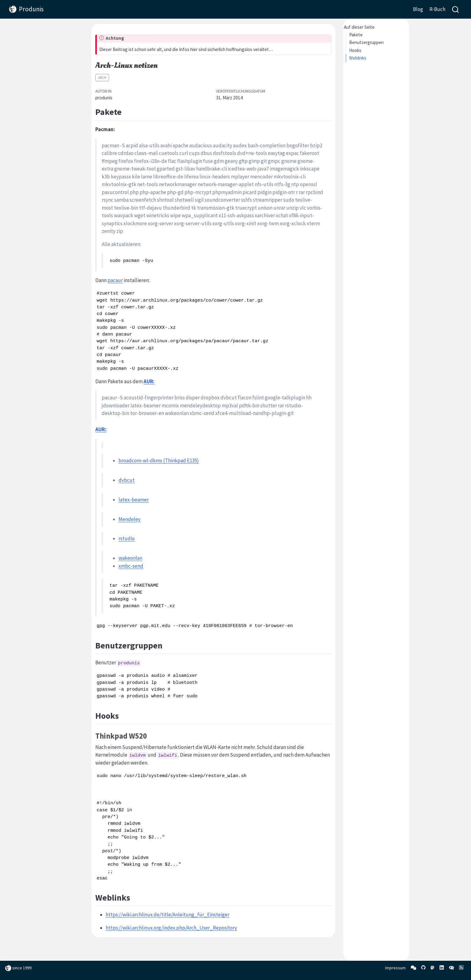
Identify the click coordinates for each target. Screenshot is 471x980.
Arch (102, 78)
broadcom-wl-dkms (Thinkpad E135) (159, 461)
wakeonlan (130, 558)
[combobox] (456, 9)
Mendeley (130, 519)
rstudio (127, 538)
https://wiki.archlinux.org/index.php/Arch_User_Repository (171, 928)
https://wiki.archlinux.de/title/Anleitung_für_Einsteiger (168, 915)
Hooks (355, 50)
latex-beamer (134, 500)
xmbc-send (131, 566)
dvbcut (127, 480)
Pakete (356, 35)
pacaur (115, 280)
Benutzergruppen (366, 42)
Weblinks (358, 58)
